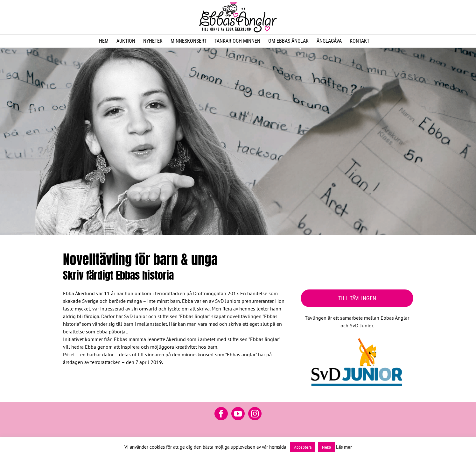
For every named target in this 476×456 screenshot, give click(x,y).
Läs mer (344, 447)
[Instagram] (255, 414)
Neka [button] (326, 447)
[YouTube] (238, 414)
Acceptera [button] (303, 447)
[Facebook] (221, 414)
